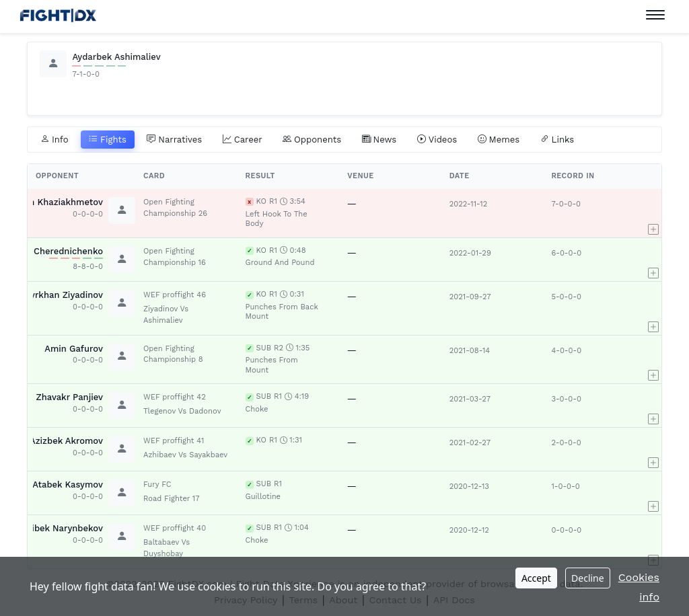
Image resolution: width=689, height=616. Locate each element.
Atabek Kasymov (68, 485)
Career (243, 140)
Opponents (312, 140)
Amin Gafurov (74, 349)
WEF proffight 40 (175, 528)
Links (557, 140)
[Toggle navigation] (655, 15)
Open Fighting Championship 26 (175, 208)
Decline (588, 578)
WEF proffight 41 (174, 441)
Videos (437, 140)
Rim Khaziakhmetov (61, 202)
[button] (653, 213)
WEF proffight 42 (175, 397)
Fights (108, 140)
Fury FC (157, 485)
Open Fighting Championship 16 (175, 257)
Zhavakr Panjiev (70, 397)
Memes (499, 140)
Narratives (174, 140)
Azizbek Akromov (66, 441)
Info (55, 140)
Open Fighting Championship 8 (173, 354)
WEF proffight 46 (175, 295)
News (379, 140)
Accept (536, 578)
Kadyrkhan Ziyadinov (59, 295)
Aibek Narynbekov (65, 528)
